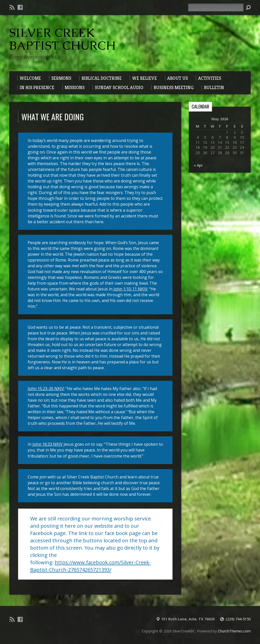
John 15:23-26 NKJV (46, 389)
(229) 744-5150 (238, 619)
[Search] (216, 7)
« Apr (198, 165)
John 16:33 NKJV (48, 444)
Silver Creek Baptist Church (62, 39)
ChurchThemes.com (234, 631)
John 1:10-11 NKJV (130, 289)
